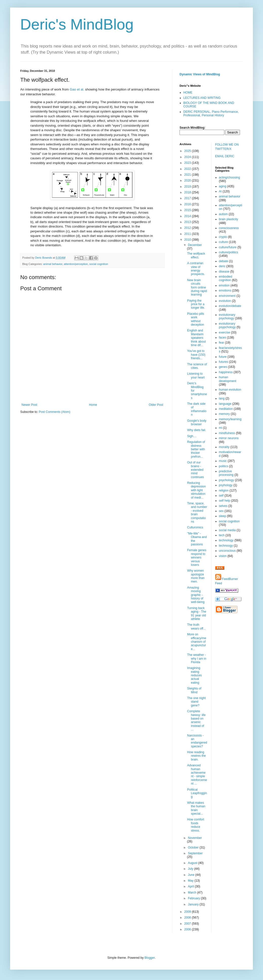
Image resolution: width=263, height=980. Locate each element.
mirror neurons (229, 438)
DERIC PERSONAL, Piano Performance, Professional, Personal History (211, 114)
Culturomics (195, 527)
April (191, 886)
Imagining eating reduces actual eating (194, 675)
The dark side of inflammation (197, 409)
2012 (188, 228)
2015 (188, 210)
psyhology (226, 485)
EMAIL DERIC (225, 156)
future (223, 357)
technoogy (226, 546)
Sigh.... (192, 436)
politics (224, 466)
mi (221, 428)
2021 (188, 175)
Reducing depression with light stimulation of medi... (196, 490)
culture (224, 242)
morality (224, 447)
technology (226, 540)
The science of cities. (197, 366)
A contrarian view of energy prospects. (196, 269)
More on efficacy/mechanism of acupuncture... (197, 642)
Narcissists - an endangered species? (197, 741)
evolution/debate (230, 306)
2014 (188, 216)
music (223, 461)
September (195, 853)
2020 (188, 181)
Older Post (156, 405)
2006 (188, 929)
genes (223, 367)
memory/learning (230, 419)
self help (225, 501)
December (195, 245)
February (194, 898)
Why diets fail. (197, 430)
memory (224, 414)
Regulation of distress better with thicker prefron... (196, 449)
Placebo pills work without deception (196, 319)
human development (228, 379)
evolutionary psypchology (227, 325)
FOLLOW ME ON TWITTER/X (227, 147)
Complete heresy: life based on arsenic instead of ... (196, 720)
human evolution (230, 390)
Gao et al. (77, 89)
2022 (188, 169)
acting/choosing (229, 177)
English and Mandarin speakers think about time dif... (196, 338)
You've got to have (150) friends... (196, 355)
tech (222, 535)
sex (221, 511)
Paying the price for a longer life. (196, 304)
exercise (225, 332)
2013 (188, 222)
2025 (188, 151)
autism (223, 214)
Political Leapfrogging (197, 793)
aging (223, 186)
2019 (188, 187)
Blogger (150, 958)
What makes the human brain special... (196, 808)
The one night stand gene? (196, 702)
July (191, 869)
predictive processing (226, 473)
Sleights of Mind (194, 690)
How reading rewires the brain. (196, 756)
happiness (226, 372)
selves (223, 506)
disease (224, 272)
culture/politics (229, 252)
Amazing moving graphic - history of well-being (196, 595)
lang (222, 398)
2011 (188, 234)
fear (222, 343)
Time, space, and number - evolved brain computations (197, 513)
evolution (225, 301)
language (225, 404)
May (191, 881)
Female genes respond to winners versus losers (197, 558)
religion (224, 491)
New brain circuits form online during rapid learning (197, 287)
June (192, 875)
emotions (225, 291)
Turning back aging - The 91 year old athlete (197, 614)
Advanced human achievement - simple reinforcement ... (197, 774)
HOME (188, 93)
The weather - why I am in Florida (197, 659)
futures (224, 362)
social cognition (99, 264)
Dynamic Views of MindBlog (200, 74)
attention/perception (76, 264)
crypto (223, 237)
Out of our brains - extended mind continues (195, 470)
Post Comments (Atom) (54, 412)
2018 (188, 192)
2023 (188, 163)
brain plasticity (229, 219)
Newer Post (29, 405)
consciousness (229, 228)
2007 (188, 924)
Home (93, 405)
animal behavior (53, 264)
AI (220, 191)
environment (227, 296)
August (193, 863)
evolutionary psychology (227, 317)
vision (223, 556)
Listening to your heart (196, 375)
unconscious (227, 551)
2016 (188, 204)
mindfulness (227, 433)
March (193, 893)
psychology (227, 480)
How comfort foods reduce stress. (196, 825)
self (221, 496)
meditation (226, 409)
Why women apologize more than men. (196, 576)
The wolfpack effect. (196, 255)
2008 (188, 918)
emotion (224, 285)
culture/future (228, 247)
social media (227, 530)
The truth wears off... (196, 627)
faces (223, 338)
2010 (188, 240)
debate (224, 261)
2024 (188, 157)
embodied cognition (226, 278)
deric (222, 266)
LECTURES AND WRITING (202, 98)
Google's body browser (197, 422)
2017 (188, 198)
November (195, 838)
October (194, 848)
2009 (188, 912)
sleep (223, 516)
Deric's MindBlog (77, 24)
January (194, 904)
